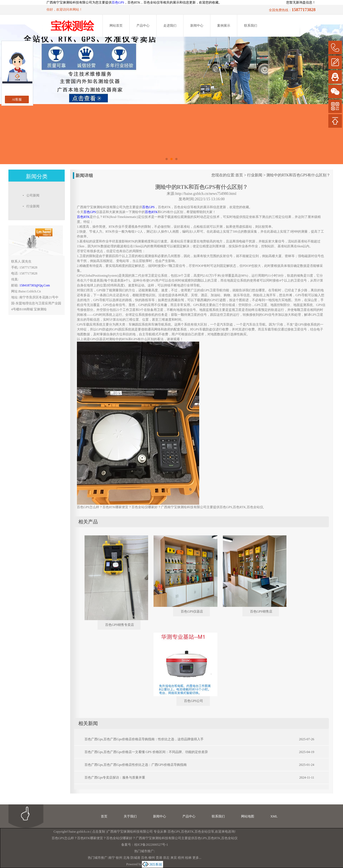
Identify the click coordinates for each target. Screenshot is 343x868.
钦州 (119, 858)
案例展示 (224, 26)
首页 (239, 175)
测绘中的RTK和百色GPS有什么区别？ (298, 175)
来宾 (174, 858)
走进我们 (170, 26)
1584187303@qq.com (35, 285)
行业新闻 (255, 175)
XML (274, 816)
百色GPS (118, 2)
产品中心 (143, 26)
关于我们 (130, 816)
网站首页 (116, 26)
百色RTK (187, 832)
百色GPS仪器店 (192, 611)
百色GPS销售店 (261, 611)
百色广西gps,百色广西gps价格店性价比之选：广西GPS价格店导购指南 (136, 765)
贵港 (159, 858)
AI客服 (17, 99)
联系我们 (251, 26)
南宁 (112, 858)
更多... (197, 858)
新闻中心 (197, 26)
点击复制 (99, 832)
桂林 (188, 858)
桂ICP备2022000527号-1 (151, 845)
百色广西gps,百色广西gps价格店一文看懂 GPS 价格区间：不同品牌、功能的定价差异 (146, 752)
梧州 (181, 858)
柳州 (152, 858)
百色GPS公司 (194, 701)
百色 (144, 858)
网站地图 (248, 816)
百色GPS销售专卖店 (120, 625)
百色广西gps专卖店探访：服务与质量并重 (115, 778)
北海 (126, 858)
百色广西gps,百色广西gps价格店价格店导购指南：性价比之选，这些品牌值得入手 (144, 739)
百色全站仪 (203, 832)
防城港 (135, 858)
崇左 (166, 858)
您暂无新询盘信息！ (301, 2)
